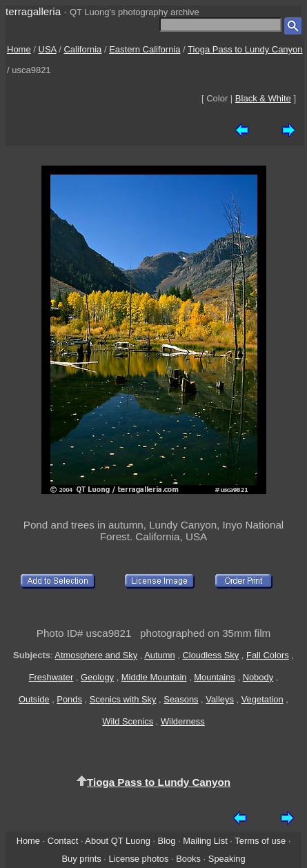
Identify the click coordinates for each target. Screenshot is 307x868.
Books (188, 859)
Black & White (263, 98)
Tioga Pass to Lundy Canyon (245, 49)
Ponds (69, 699)
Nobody (258, 677)
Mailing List (205, 841)
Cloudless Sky (210, 655)
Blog (167, 841)
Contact (63, 841)
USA (48, 49)
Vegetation (263, 699)
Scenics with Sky (123, 699)
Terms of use (260, 841)
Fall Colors (268, 655)
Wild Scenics (128, 721)
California (82, 49)
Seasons (181, 699)
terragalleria (33, 11)
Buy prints (81, 859)
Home (19, 49)
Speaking (227, 859)
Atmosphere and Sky (96, 655)
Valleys (220, 699)
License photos (139, 859)
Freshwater (51, 677)
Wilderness (183, 721)
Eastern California (145, 49)
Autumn (159, 655)
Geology (97, 677)
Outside (34, 699)
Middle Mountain (154, 677)
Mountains (215, 677)
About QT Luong (117, 841)
